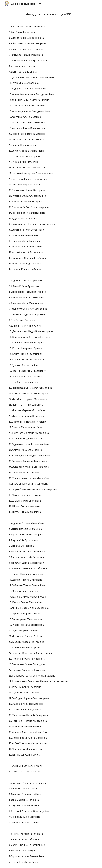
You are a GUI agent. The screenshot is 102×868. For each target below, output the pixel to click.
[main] (51, 14)
